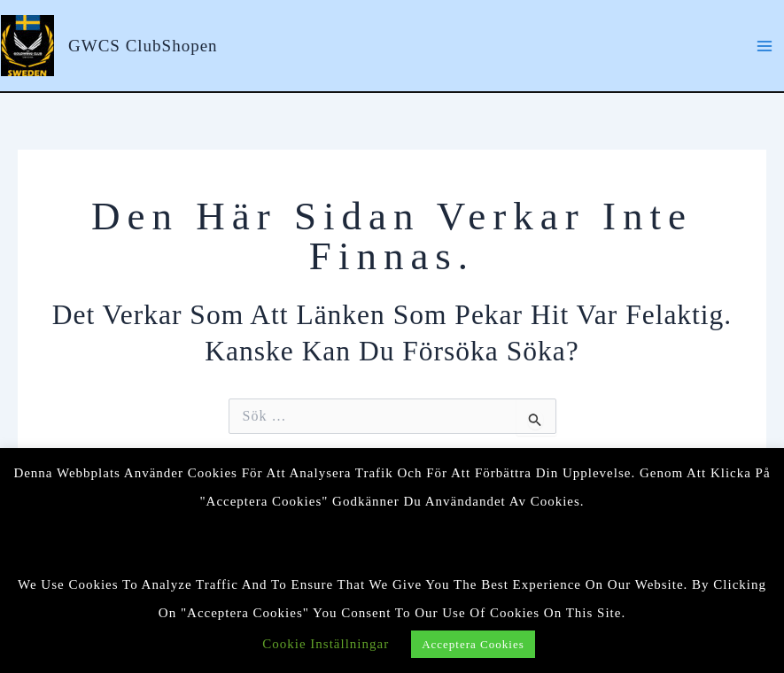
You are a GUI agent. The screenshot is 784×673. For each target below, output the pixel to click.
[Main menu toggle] (765, 45)
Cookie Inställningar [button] (326, 644)
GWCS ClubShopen (143, 46)
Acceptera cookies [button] (473, 644)
